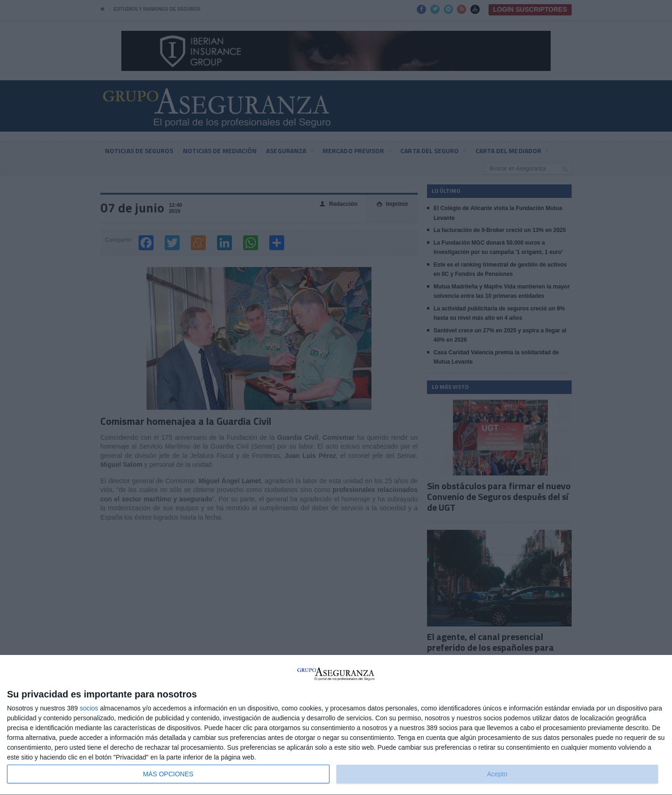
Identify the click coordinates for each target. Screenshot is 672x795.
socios (89, 708)
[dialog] (336, 725)
